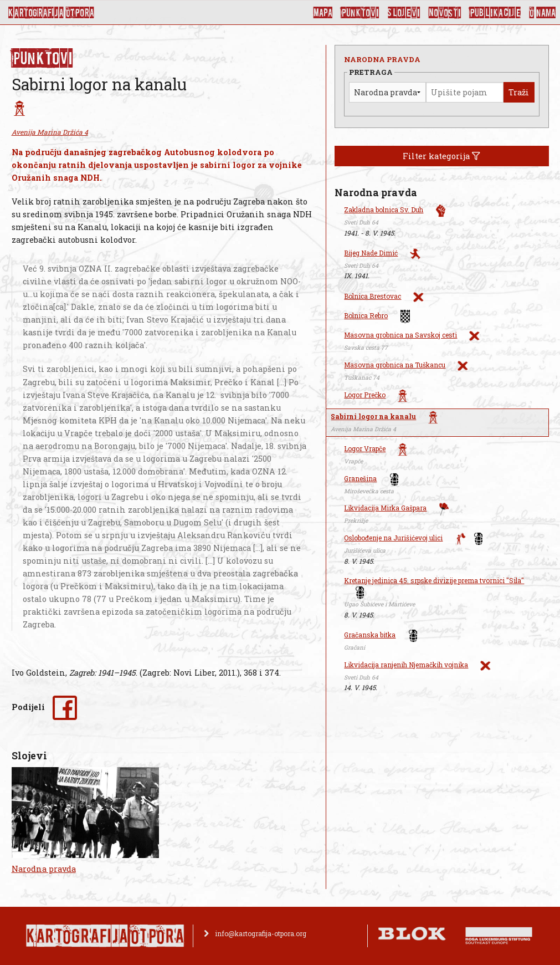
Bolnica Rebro (366, 315)
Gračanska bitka (370, 635)
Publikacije (495, 12)
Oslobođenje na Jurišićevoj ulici (393, 538)
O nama (543, 12)
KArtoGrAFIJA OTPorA (51, 12)
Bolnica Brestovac (373, 296)
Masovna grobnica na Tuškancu (395, 365)
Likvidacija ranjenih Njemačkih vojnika (406, 665)
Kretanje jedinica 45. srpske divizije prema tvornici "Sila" (434, 580)
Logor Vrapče (365, 448)
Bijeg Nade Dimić (371, 253)
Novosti (445, 12)
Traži (519, 92)
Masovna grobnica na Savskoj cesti (400, 335)
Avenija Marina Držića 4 (50, 132)
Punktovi (360, 12)
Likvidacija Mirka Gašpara (385, 508)
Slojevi (404, 12)
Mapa (323, 12)
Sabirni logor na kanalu (373, 416)
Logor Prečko (365, 395)
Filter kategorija (441, 156)
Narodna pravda (44, 869)
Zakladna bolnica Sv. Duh (384, 210)
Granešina (360, 478)
